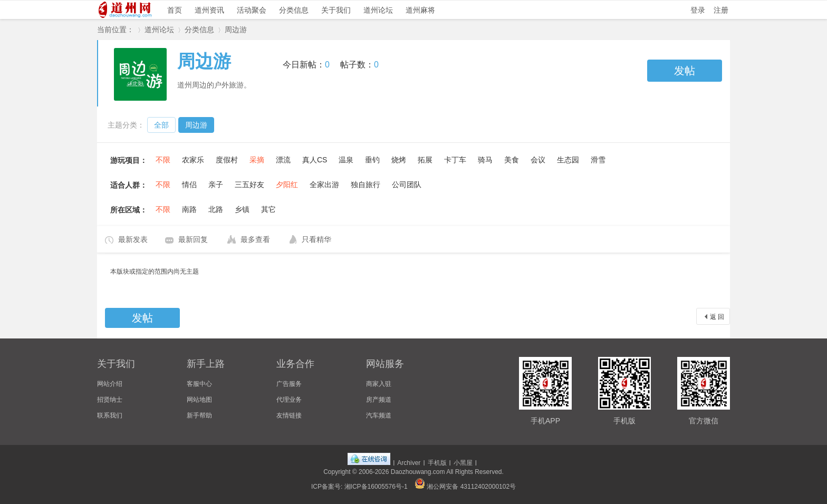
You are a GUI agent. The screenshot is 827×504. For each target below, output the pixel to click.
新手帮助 (199, 415)
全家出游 (324, 185)
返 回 (717, 317)
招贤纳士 (110, 400)
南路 (189, 209)
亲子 (216, 185)
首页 (175, 10)
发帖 (685, 71)
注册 (721, 10)
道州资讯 (209, 10)
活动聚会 (252, 10)
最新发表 (133, 239)
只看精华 (316, 239)
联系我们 (110, 415)
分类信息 (294, 10)
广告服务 (289, 384)
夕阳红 (287, 185)
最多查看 (255, 239)
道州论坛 (378, 10)
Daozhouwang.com (418, 472)
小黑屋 (463, 463)
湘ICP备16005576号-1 (376, 487)
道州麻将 (420, 10)
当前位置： (116, 30)
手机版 (437, 463)
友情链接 (289, 415)
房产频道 (379, 400)
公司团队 (407, 185)
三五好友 (249, 185)
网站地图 (199, 400)
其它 (268, 209)
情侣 (189, 185)
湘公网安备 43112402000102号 (465, 487)
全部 (161, 125)
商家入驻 (379, 384)
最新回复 (193, 239)
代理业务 (289, 400)
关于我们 (336, 10)
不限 (163, 160)
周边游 (236, 30)
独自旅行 (366, 185)
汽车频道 (379, 415)
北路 (216, 209)
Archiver (409, 463)
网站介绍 (110, 384)
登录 (698, 10)
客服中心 (199, 384)
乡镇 (242, 209)
